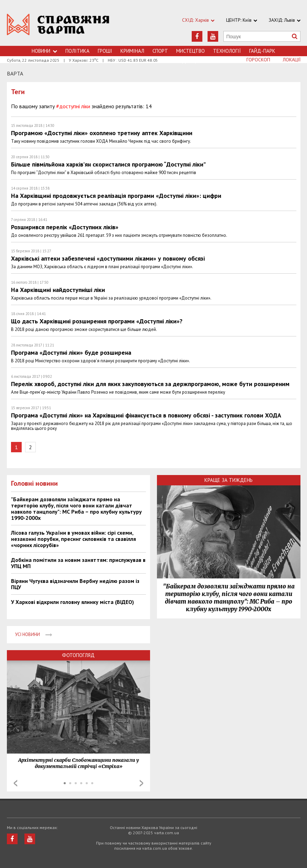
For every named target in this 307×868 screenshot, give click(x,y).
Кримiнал (132, 51)
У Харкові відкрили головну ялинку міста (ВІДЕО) (72, 602)
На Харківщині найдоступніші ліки (58, 290)
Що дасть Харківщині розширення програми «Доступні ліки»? (97, 321)
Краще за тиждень (229, 480)
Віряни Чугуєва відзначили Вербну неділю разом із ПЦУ (75, 584)
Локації (292, 60)
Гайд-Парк (262, 51)
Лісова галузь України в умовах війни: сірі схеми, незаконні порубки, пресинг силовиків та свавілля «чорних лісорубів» (73, 539)
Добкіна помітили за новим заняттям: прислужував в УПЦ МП (78, 563)
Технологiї (227, 51)
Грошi (105, 51)
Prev (15, 783)
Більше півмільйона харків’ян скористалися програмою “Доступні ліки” (108, 164)
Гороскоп (258, 60)
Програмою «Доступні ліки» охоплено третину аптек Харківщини (102, 133)
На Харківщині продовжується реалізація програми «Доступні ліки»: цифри (116, 196)
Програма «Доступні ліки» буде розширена (71, 352)
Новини (44, 51)
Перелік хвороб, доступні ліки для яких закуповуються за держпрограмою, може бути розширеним (150, 384)
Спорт (160, 51)
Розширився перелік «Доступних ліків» (65, 227)
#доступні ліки (73, 106)
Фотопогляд (78, 655)
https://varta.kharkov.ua (58, 27)
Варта (15, 73)
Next (141, 783)
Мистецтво (190, 51)
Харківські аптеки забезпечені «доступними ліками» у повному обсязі (108, 258)
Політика (77, 51)
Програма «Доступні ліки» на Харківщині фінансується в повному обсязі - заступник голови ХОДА (146, 415)
